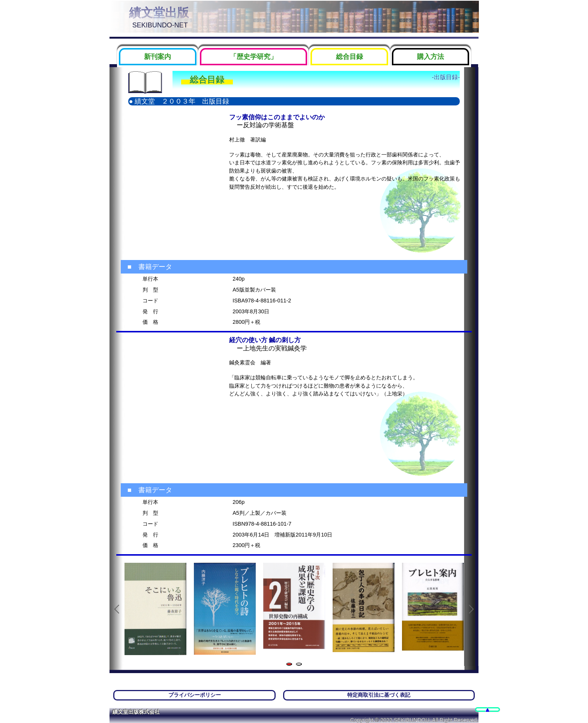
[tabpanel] (155, 609)
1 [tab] (290, 665)
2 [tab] (300, 665)
